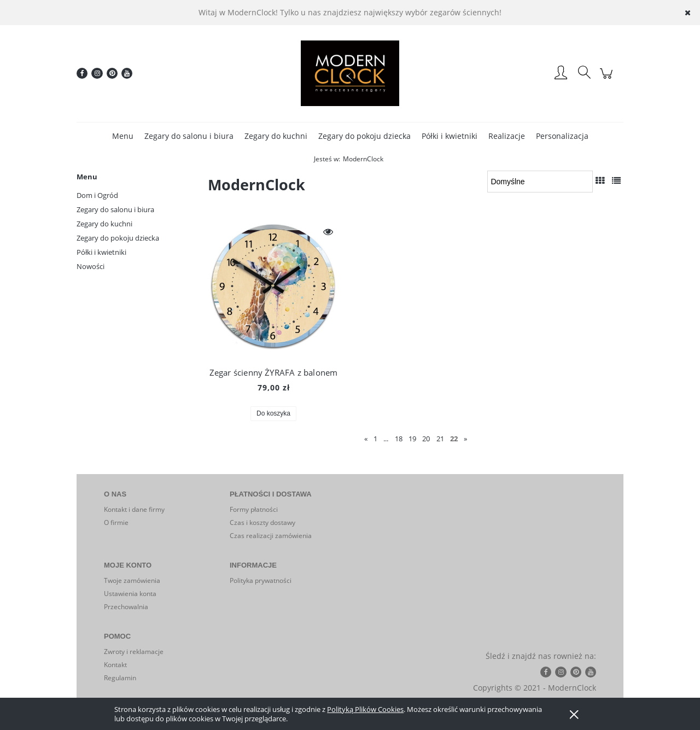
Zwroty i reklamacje (134, 652)
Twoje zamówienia (132, 580)
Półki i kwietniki (101, 252)
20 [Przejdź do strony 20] (426, 439)
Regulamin (120, 678)
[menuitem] (123, 136)
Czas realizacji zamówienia (271, 536)
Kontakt (115, 665)
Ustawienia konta (130, 594)
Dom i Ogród (97, 195)
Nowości (91, 266)
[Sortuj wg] (540, 182)
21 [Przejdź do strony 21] (440, 439)
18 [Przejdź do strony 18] (399, 439)
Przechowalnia (126, 607)
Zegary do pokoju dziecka (118, 238)
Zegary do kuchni (104, 224)
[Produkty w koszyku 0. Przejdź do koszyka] (608, 79)
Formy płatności (254, 509)
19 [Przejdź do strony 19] (412, 439)
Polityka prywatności (261, 580)
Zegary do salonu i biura (115, 209)
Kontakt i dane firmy (134, 509)
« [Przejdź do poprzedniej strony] (366, 439)
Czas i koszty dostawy (262, 522)
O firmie (116, 522)
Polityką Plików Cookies (365, 709)
